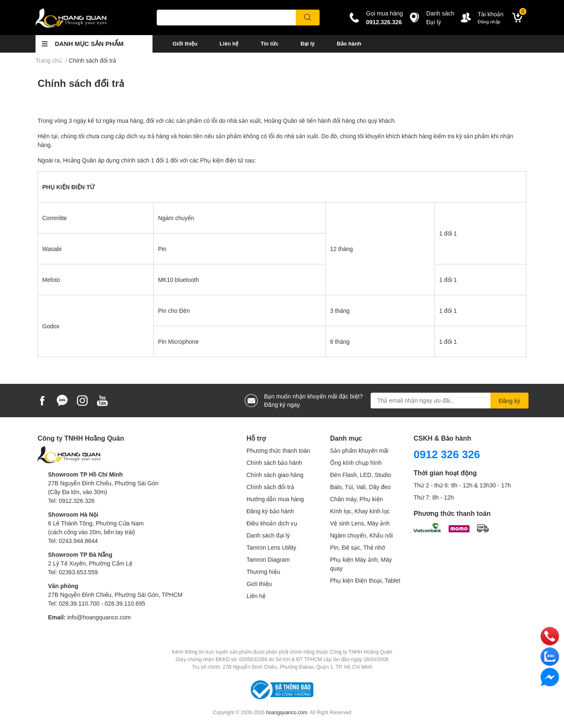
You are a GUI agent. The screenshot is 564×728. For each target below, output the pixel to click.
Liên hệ (229, 43)
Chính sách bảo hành (274, 463)
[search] (308, 18)
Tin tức (270, 43)
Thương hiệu (263, 572)
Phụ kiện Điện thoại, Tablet (365, 580)
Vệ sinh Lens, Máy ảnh (360, 523)
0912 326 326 (447, 454)
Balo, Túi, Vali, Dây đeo (360, 487)
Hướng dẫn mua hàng (275, 499)
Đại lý (307, 43)
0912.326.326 (384, 22)
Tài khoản (490, 14)
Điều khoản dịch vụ (272, 523)
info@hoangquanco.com (99, 617)
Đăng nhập (489, 22)
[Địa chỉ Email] (450, 401)
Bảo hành (349, 43)
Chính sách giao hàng (275, 475)
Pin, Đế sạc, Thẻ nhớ (358, 547)
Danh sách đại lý (268, 535)
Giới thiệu (185, 43)
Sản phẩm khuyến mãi (359, 450)
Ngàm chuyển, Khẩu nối (361, 535)
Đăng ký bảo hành (270, 511)
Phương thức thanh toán (278, 450)
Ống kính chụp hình (356, 463)
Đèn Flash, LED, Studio (361, 475)
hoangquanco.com (287, 712)
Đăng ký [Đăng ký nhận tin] (509, 401)
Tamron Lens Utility (271, 547)
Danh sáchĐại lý (440, 18)
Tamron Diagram (268, 559)
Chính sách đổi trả (81, 83)
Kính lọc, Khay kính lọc (360, 511)
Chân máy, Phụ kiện (356, 499)
